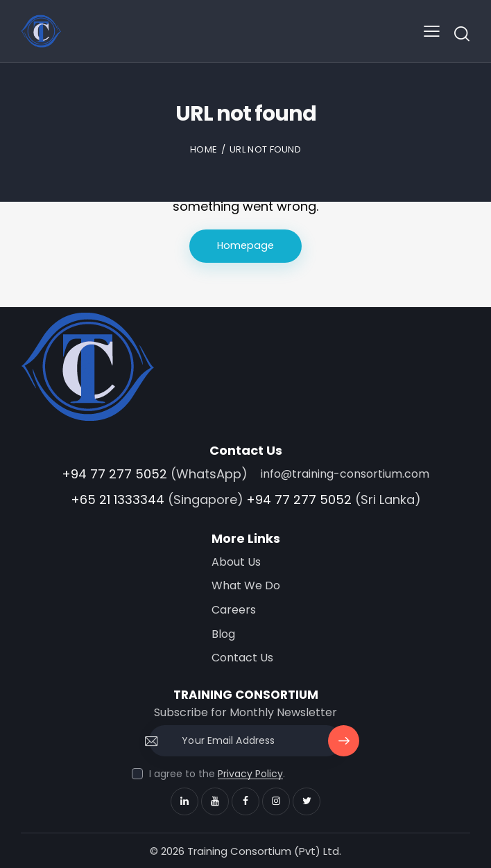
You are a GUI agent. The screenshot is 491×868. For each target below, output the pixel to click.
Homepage (246, 246)
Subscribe (344, 746)
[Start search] (462, 34)
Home (204, 149)
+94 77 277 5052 (114, 474)
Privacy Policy (250, 774)
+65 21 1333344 (118, 500)
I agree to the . (217, 774)
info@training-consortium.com (345, 474)
